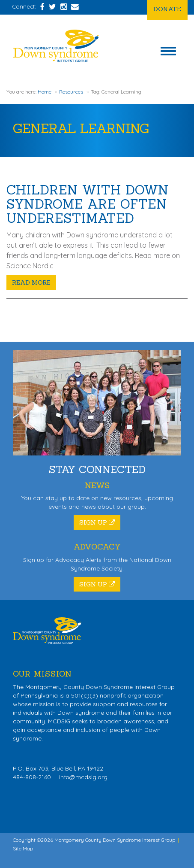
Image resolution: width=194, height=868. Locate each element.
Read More (31, 282)
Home (45, 92)
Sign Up (97, 522)
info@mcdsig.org (83, 777)
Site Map (23, 848)
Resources (71, 92)
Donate (167, 9)
